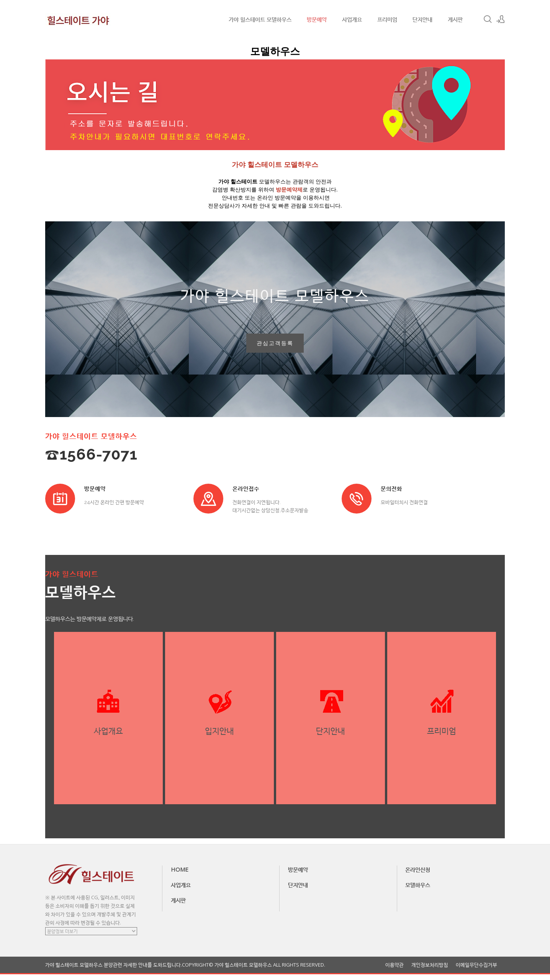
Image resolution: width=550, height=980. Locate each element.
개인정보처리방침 (430, 971)
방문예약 (317, 19)
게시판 (455, 19)
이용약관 (394, 971)
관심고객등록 (275, 346)
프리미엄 (387, 19)
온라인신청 (418, 875)
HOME (180, 875)
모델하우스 (418, 890)
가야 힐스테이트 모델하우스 (260, 19)
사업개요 (352, 19)
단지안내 (422, 19)
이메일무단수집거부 (476, 971)
